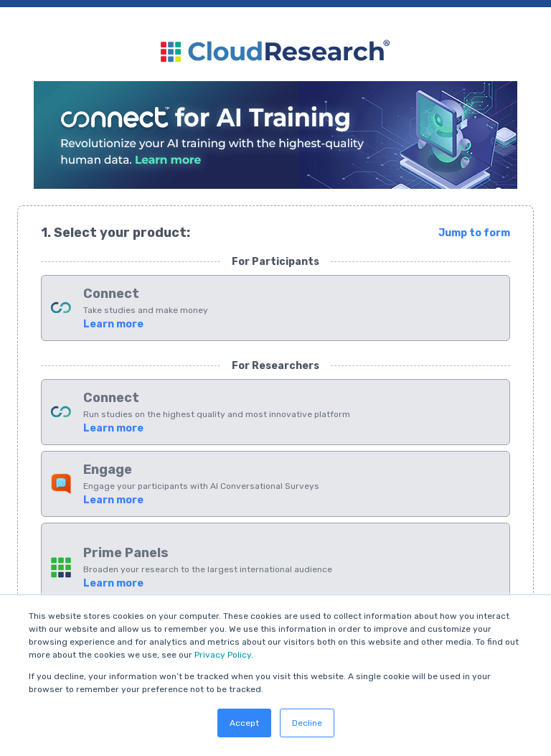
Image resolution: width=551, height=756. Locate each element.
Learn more (113, 324)
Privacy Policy (223, 655)
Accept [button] (244, 723)
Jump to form (474, 233)
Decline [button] (307, 723)
